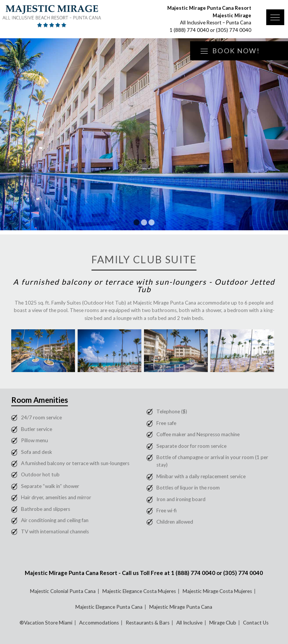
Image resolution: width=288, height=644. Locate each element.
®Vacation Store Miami (46, 623)
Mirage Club (223, 623)
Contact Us (256, 623)
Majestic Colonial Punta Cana (63, 591)
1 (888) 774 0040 (189, 30)
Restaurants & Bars (148, 623)
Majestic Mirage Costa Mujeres (217, 591)
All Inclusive (189, 623)
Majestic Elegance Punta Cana (109, 607)
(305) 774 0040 (234, 30)
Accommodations (99, 623)
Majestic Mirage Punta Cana (181, 607)
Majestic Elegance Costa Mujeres (139, 591)
